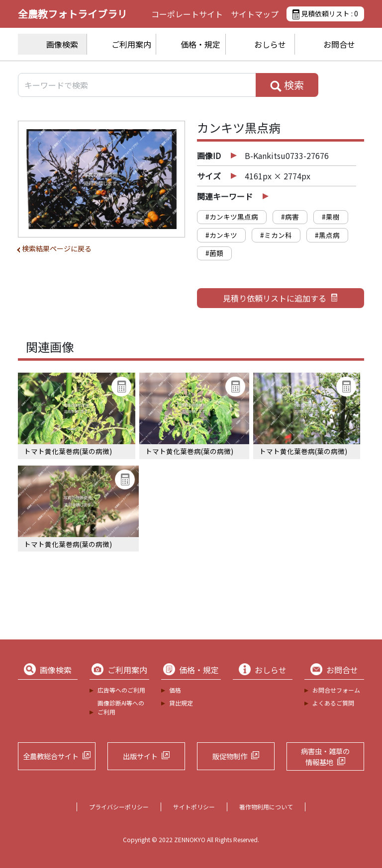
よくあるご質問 (333, 703)
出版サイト (140, 756)
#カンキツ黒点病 (232, 217)
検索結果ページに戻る (57, 248)
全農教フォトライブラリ (73, 14)
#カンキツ (221, 235)
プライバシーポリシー (119, 807)
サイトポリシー (194, 807)
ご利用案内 (131, 44)
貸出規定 (181, 703)
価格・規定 (200, 44)
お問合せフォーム (336, 690)
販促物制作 (230, 756)
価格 (175, 690)
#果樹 (331, 217)
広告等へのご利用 (121, 690)
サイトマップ (255, 14)
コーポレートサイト (187, 14)
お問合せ (339, 44)
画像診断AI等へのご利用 (121, 707)
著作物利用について (266, 807)
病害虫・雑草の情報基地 (325, 756)
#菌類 (214, 253)
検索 (287, 85)
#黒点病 (327, 235)
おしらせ (270, 44)
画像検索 (62, 44)
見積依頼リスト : (325, 14)
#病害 (290, 217)
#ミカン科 (276, 235)
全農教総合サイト (51, 756)
